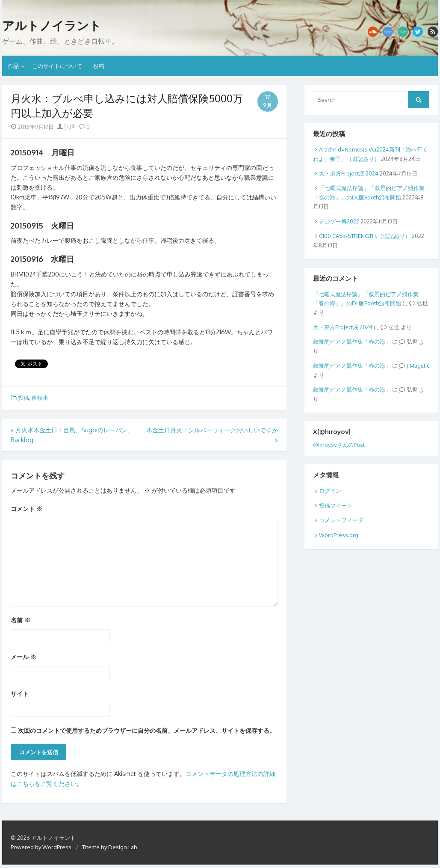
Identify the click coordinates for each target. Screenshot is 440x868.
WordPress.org (339, 535)
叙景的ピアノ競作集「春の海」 (352, 342)
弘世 (66, 127)
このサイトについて (57, 66)
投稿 (99, 66)
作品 (13, 66)
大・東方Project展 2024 (349, 173)
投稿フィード (336, 505)
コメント (27, 509)
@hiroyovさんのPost (339, 445)
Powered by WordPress (41, 847)
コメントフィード (341, 520)
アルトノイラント (52, 26)
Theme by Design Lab (110, 847)
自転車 (40, 398)
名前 (21, 620)
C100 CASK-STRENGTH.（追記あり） (365, 236)
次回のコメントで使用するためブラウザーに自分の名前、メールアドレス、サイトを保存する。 (147, 730)
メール (24, 657)
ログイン (330, 490)
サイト (20, 694)
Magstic (419, 366)
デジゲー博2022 (339, 221)
